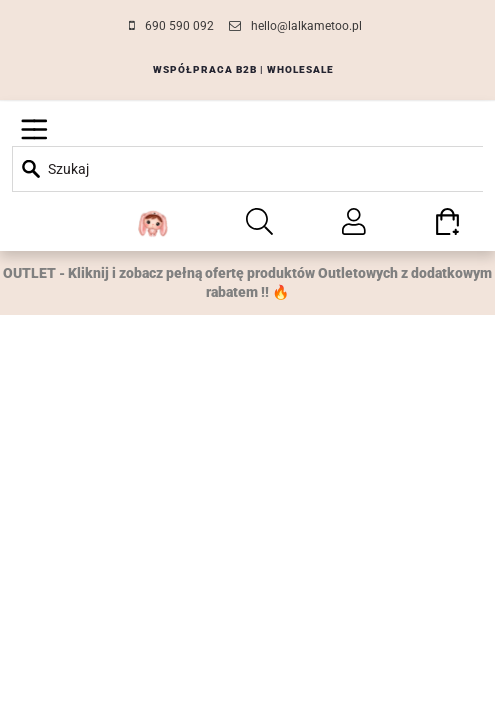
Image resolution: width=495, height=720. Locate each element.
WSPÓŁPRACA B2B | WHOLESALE (243, 69)
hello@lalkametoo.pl (306, 26)
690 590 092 (179, 26)
